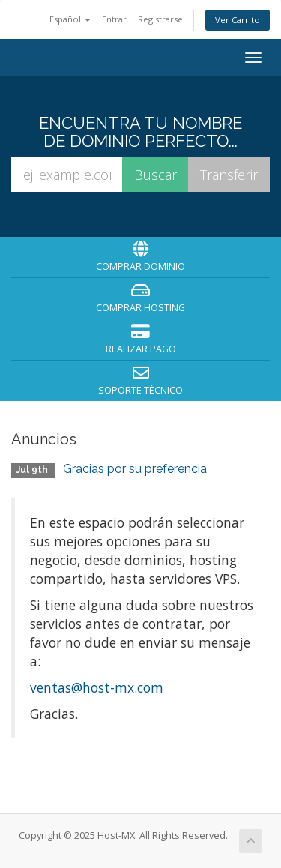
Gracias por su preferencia (135, 469)
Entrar (114, 19)
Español (70, 19)
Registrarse (160, 19)
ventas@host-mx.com (97, 687)
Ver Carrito (238, 20)
